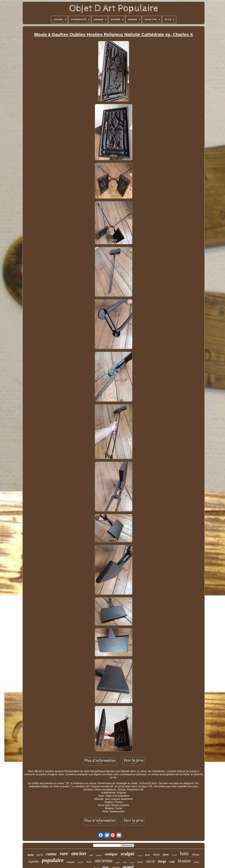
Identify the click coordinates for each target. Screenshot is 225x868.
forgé (162, 861)
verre (174, 855)
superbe (33, 861)
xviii (91, 855)
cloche (80, 862)
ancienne (104, 860)
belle (89, 862)
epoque (99, 855)
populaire (53, 860)
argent (140, 855)
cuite (172, 862)
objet (156, 854)
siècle (151, 861)
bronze (184, 861)
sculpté (128, 854)
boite (31, 855)
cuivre (132, 863)
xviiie (125, 862)
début (196, 862)
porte (40, 855)
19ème (196, 855)
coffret (118, 863)
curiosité (71, 862)
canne (52, 854)
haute (140, 862)
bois (184, 853)
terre (166, 855)
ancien (79, 853)
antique (111, 854)
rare (64, 854)
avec (147, 855)
